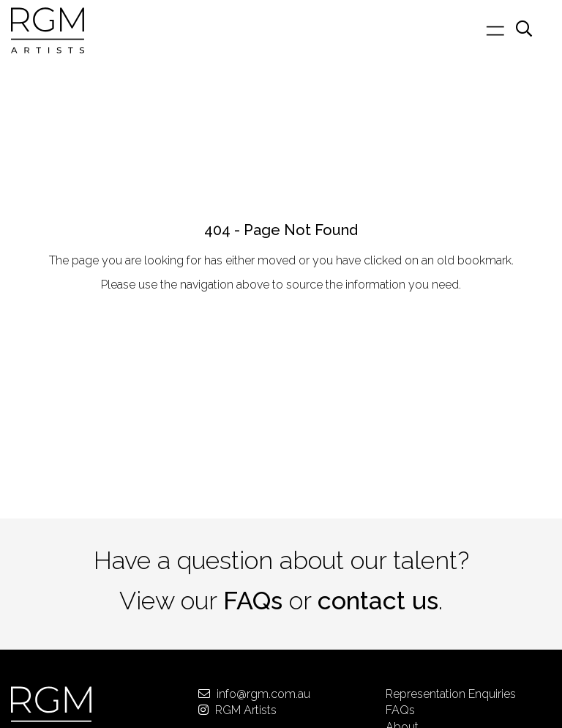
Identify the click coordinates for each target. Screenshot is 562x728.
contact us (378, 601)
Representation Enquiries (451, 694)
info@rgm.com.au (254, 694)
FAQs (253, 601)
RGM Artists (237, 710)
